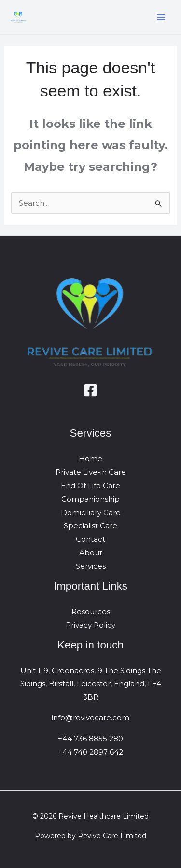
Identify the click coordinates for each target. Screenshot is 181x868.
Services (91, 566)
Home (90, 459)
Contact (90, 539)
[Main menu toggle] (161, 17)
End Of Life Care (90, 486)
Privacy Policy (90, 625)
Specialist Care (90, 526)
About (91, 553)
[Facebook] (90, 390)
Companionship (90, 499)
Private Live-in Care (91, 472)
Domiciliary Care (91, 513)
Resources (91, 612)
